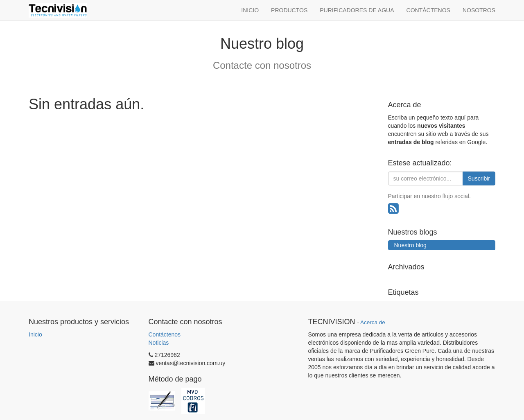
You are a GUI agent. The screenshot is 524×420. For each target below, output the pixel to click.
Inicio (35, 334)
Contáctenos (165, 334)
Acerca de (373, 322)
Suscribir (479, 178)
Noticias (159, 343)
